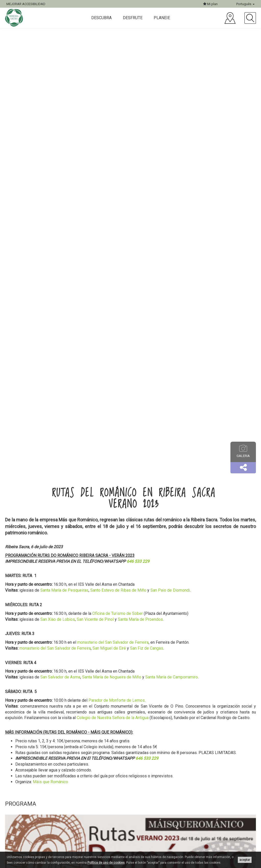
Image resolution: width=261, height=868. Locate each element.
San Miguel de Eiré (109, 648)
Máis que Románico (50, 782)
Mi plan (210, 4)
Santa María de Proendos (140, 619)
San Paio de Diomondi (170, 590)
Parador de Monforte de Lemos (117, 700)
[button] (243, 468)
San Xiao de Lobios (58, 619)
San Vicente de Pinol (95, 619)
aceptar (245, 860)
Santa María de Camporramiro (172, 677)
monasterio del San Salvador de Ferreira (113, 642)
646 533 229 (138, 561)
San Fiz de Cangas (147, 648)
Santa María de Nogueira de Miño (112, 677)
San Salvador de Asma (60, 677)
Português (245, 4)
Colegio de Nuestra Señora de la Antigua (113, 718)
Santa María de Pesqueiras (64, 590)
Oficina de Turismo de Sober (118, 613)
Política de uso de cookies (106, 863)
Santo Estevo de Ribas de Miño (118, 590)
